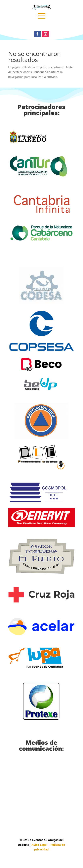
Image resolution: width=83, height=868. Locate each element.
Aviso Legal (39, 845)
